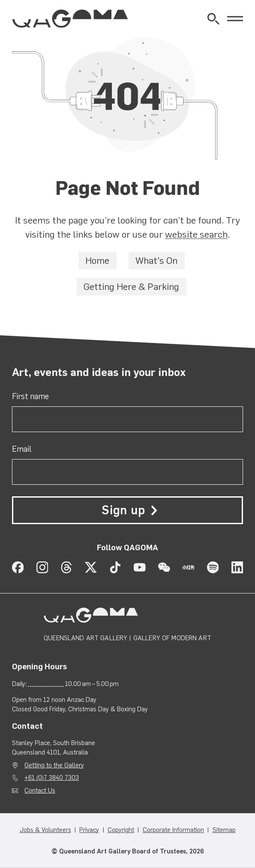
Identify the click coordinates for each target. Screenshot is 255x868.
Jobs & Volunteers (45, 830)
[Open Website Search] (213, 19)
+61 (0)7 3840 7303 (52, 778)
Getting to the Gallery (54, 765)
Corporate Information (173, 830)
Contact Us (40, 790)
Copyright (121, 830)
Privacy (89, 830)
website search (196, 235)
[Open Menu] (235, 19)
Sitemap (224, 830)
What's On (156, 261)
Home (97, 261)
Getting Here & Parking (131, 287)
